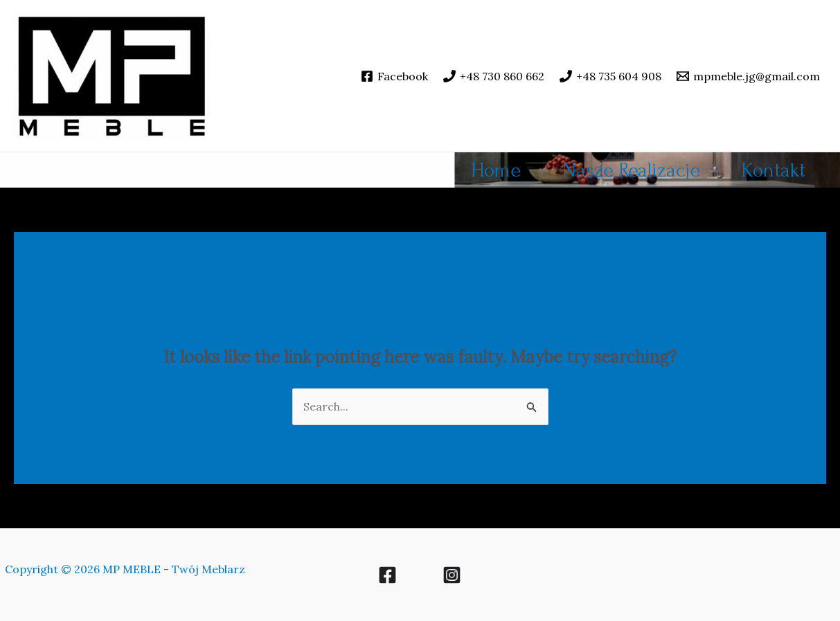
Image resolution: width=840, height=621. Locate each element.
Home (496, 170)
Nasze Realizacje (631, 170)
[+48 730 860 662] (494, 76)
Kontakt (774, 170)
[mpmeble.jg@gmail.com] (748, 76)
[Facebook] (394, 76)
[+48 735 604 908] (610, 76)
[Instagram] (452, 575)
